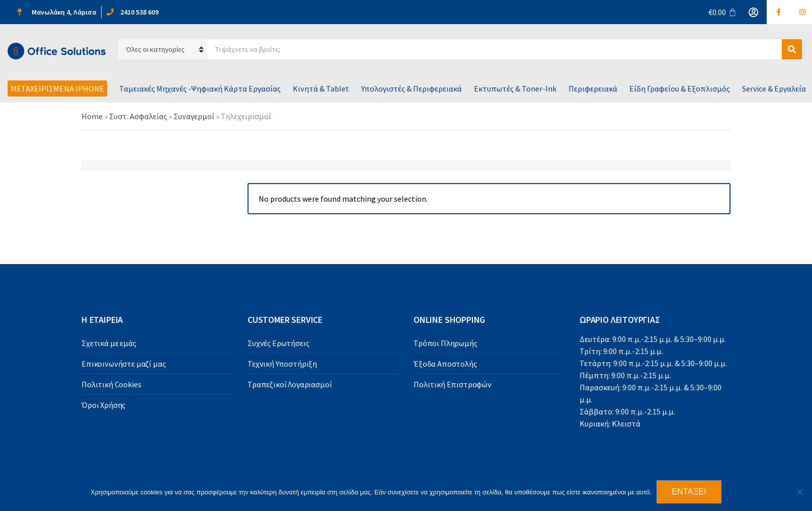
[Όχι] (799, 492)
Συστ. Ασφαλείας (138, 116)
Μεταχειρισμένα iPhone (57, 89)
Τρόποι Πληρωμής (445, 343)
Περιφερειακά (593, 89)
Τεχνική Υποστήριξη (282, 364)
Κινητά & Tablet (321, 89)
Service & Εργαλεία (774, 89)
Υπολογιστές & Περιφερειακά (412, 89)
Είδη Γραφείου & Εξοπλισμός (680, 89)
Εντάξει (689, 492)
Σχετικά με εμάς (109, 343)
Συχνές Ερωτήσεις (278, 343)
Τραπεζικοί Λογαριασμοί (290, 384)
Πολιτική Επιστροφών (453, 384)
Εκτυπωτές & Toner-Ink (515, 89)
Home (92, 116)
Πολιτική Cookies (111, 384)
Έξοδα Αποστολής (445, 364)
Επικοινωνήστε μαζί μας (124, 364)
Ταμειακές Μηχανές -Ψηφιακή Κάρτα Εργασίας (200, 89)
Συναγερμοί (194, 116)
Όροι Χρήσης (103, 405)
